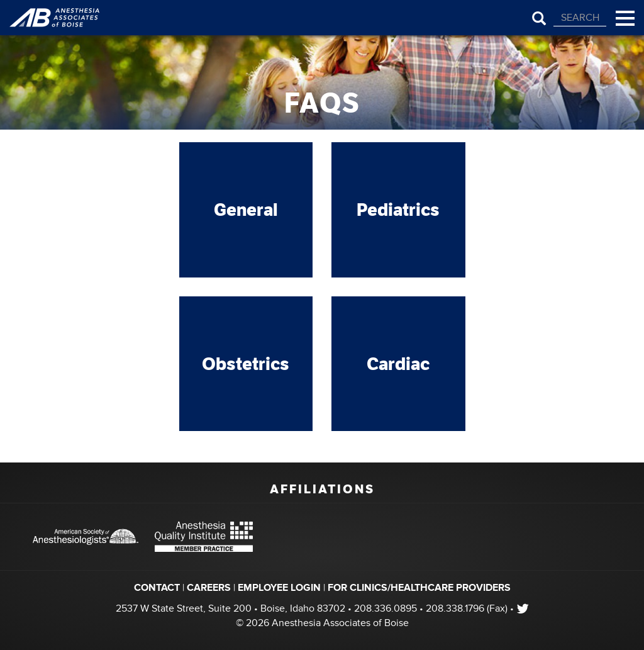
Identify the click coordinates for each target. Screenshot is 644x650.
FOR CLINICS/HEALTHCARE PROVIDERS (419, 588)
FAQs (322, 103)
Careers (209, 588)
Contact (157, 588)
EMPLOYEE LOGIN (279, 588)
